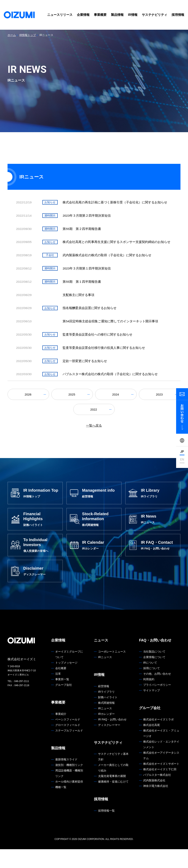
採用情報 (178, 15)
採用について (152, 687)
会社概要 (61, 687)
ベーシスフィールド (68, 738)
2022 (94, 425)
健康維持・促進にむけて (113, 801)
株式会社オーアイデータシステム (161, 774)
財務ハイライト (108, 716)
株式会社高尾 (152, 744)
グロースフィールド (68, 744)
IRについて (150, 682)
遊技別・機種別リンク (69, 784)
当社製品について (154, 671)
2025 (72, 409)
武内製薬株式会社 (154, 799)
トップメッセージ (66, 682)
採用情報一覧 (106, 829)
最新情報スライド (66, 778)
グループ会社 (64, 704)
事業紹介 (61, 733)
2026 (28, 409)
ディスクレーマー (109, 744)
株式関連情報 (106, 722)
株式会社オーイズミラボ (158, 738)
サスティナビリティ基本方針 (113, 776)
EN (182, 460)
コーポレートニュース (112, 671)
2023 (160, 409)
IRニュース (105, 676)
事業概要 (100, 15)
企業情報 (83, 15)
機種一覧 (61, 806)
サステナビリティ (155, 15)
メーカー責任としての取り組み (113, 787)
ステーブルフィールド (69, 749)
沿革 (58, 693)
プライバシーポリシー (157, 704)
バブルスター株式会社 (157, 794)
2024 (116, 409)
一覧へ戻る (94, 441)
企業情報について (154, 676)
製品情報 (117, 15)
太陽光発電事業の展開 (112, 795)
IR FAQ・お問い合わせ (112, 738)
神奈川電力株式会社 (156, 805)
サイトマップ (152, 709)
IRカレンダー (106, 733)
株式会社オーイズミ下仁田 (160, 788)
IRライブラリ (106, 711)
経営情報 (104, 705)
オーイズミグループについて (69, 673)
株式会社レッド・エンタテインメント (161, 763)
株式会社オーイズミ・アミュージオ (161, 752)
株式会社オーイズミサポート (161, 783)
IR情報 (133, 15)
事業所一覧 (62, 698)
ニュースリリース (60, 15)
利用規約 (149, 698)
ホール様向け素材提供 (69, 801)
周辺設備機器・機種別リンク (69, 792)
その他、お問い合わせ (157, 693)
